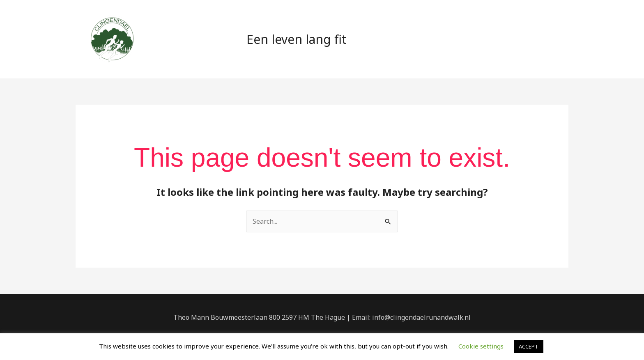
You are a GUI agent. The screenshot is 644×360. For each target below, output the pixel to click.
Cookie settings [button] (481, 346)
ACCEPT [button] (529, 346)
